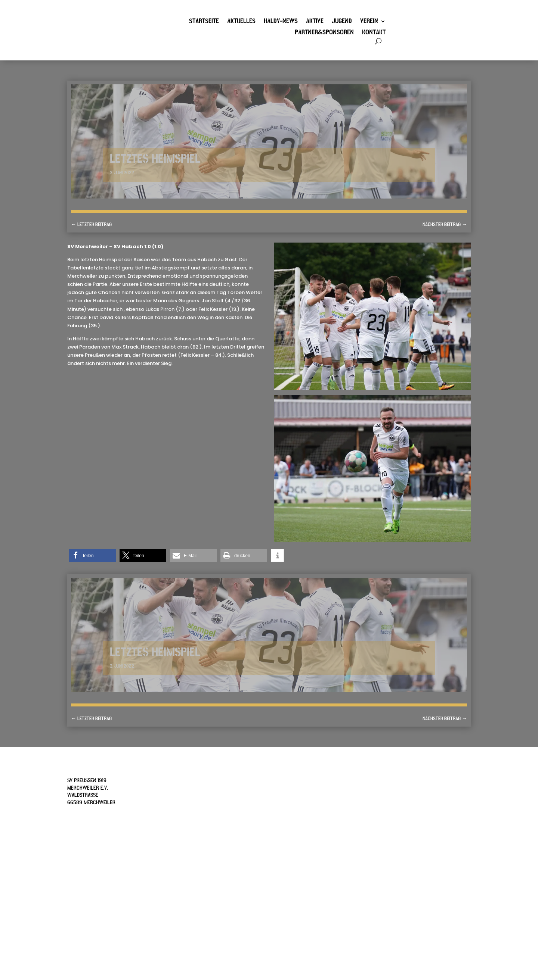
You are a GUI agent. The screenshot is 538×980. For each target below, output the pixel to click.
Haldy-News (281, 22)
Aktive (315, 22)
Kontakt (374, 33)
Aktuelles (241, 22)
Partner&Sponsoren (324, 33)
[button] (92, 555)
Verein (369, 22)
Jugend (342, 22)
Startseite (204, 22)
